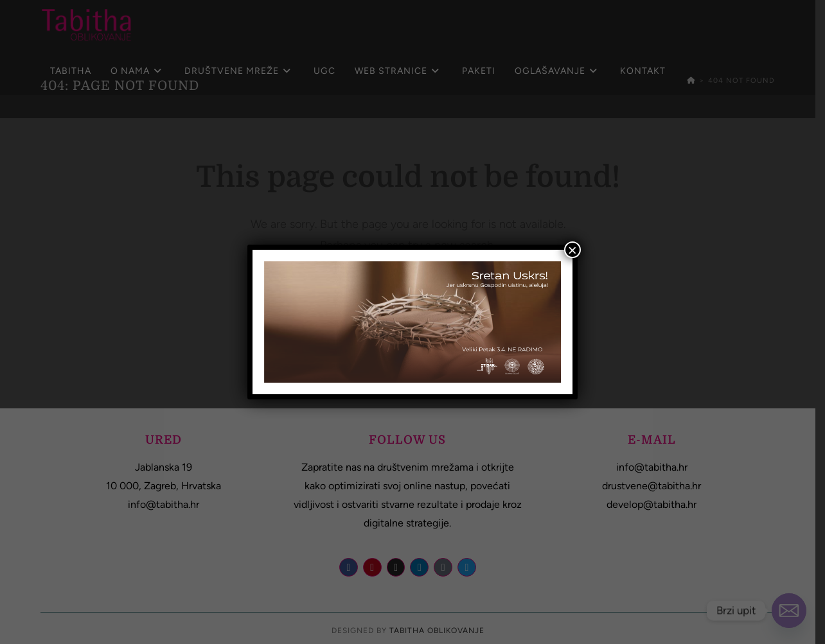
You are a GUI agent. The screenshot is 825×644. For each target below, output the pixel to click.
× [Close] (572, 250)
